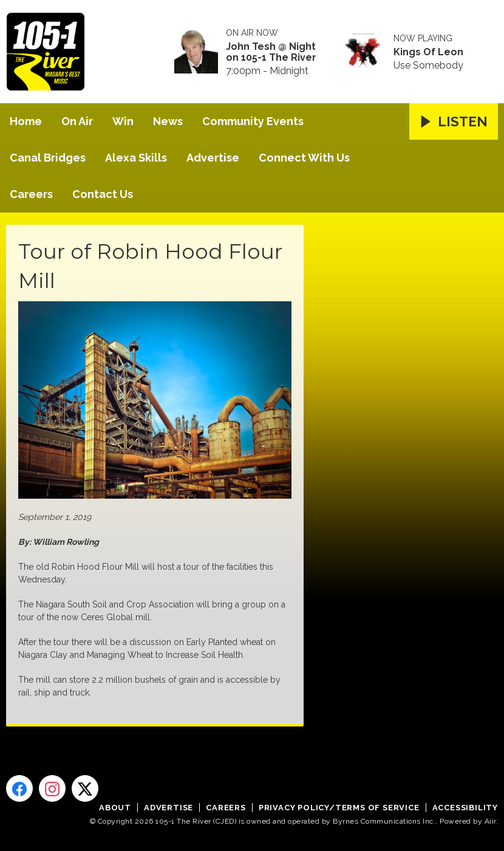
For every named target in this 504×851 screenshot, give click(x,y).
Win (123, 121)
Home (26, 121)
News (168, 121)
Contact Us (103, 194)
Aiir (490, 821)
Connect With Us (304, 158)
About (115, 808)
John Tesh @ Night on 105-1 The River (271, 52)
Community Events (253, 121)
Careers (31, 194)
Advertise (213, 158)
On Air (77, 121)
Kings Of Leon (428, 52)
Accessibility (465, 808)
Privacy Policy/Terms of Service (339, 808)
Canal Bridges (48, 158)
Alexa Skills (136, 158)
